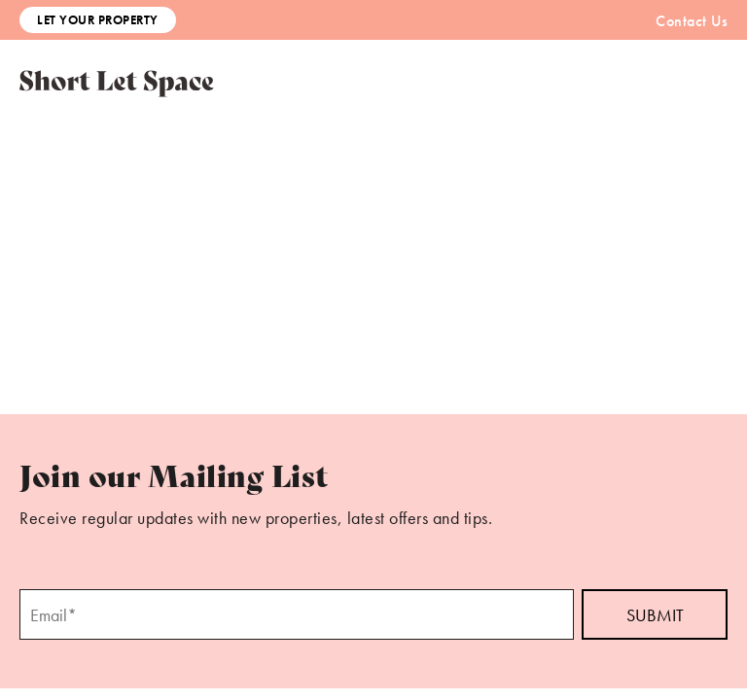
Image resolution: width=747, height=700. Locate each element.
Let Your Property (98, 20)
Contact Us (692, 21)
